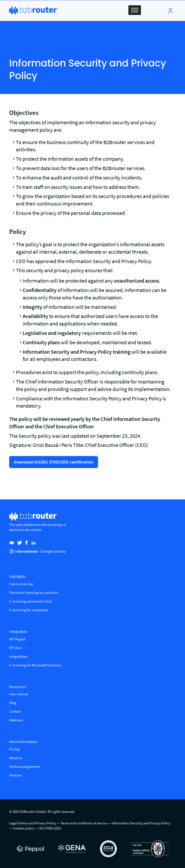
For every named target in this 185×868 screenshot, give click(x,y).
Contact (15, 711)
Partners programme (24, 766)
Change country (53, 551)
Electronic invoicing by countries (34, 593)
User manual (19, 694)
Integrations (18, 656)
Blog (13, 703)
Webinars (16, 720)
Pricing (14, 749)
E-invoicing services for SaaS (31, 601)
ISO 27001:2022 (50, 828)
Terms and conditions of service (84, 823)
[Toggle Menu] (135, 10)
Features (16, 775)
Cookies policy (24, 828)
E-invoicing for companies (29, 610)
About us (16, 758)
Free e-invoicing (21, 584)
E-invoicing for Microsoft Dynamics (35, 665)
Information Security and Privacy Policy (141, 823)
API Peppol (17, 639)
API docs (15, 648)
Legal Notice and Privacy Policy (33, 823)
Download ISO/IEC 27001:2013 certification (54, 462)
